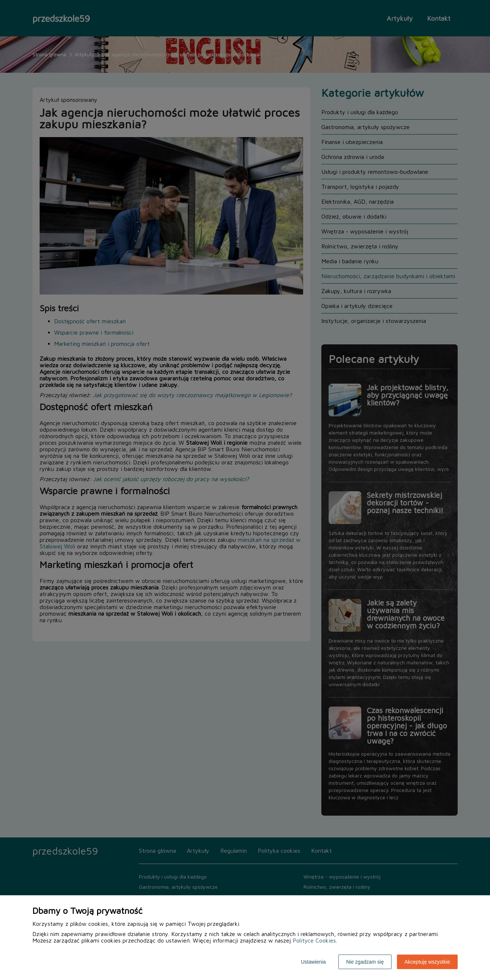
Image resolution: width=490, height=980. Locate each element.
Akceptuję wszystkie (427, 962)
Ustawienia (313, 962)
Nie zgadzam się (365, 962)
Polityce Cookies (314, 940)
